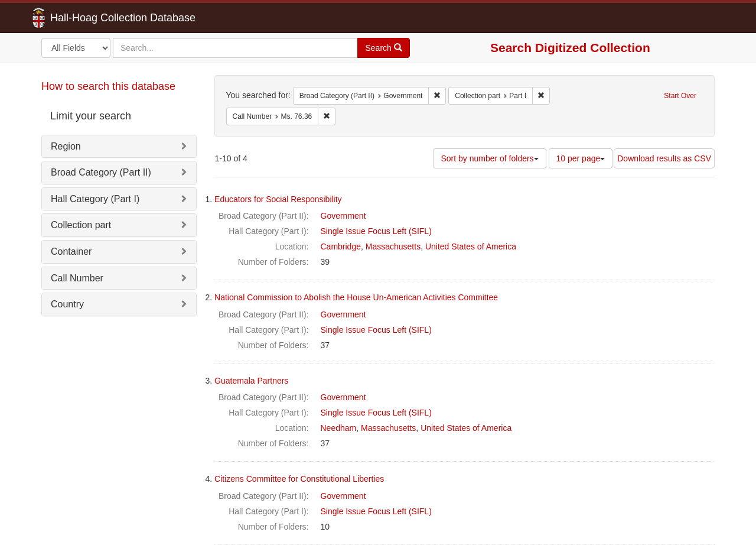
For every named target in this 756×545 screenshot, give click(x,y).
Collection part (81, 225)
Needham (339, 428)
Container (71, 252)
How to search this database (108, 86)
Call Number (77, 278)
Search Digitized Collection (570, 48)
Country (67, 304)
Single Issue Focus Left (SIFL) (376, 231)
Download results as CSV (664, 158)
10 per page (581, 158)
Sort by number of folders (489, 158)
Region (66, 146)
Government (343, 216)
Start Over (680, 96)
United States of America (471, 246)
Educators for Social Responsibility (278, 199)
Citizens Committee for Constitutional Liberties (299, 479)
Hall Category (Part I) (95, 199)
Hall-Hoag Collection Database (86, 18)
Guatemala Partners (251, 381)
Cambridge (341, 246)
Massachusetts (393, 246)
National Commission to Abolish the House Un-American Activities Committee (356, 297)
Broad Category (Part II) (101, 172)
